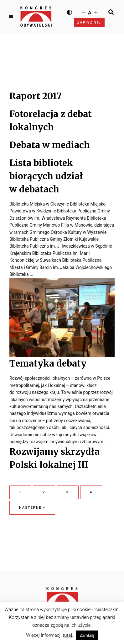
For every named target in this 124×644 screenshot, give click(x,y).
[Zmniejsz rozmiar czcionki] (83, 12)
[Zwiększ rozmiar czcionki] (96, 12)
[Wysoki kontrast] (70, 12)
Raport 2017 (36, 96)
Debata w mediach (50, 145)
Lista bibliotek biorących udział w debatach (46, 176)
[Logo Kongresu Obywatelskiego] (36, 16)
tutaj (67, 635)
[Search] (111, 12)
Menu (11, 17)
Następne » (32, 508)
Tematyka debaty (48, 363)
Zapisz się (89, 22)
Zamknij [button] (87, 635)
